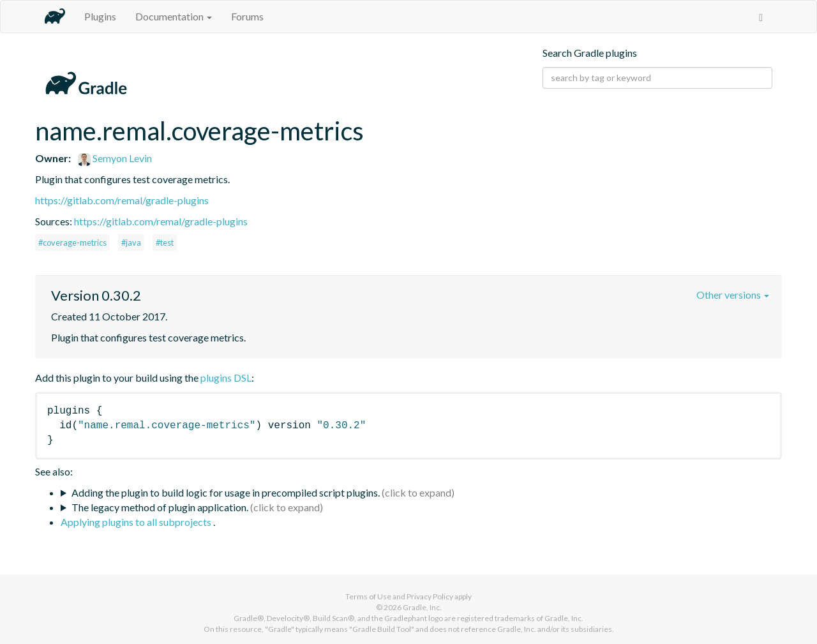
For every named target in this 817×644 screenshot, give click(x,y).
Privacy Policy (430, 596)
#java (131, 243)
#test (165, 243)
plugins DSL (226, 378)
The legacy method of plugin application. (160, 507)
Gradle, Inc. (422, 607)
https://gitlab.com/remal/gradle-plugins (122, 200)
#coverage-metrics (72, 243)
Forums (247, 16)
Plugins (100, 16)
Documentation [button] (174, 16)
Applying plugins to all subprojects (137, 522)
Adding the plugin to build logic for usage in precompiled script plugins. (226, 492)
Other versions (733, 295)
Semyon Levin (115, 158)
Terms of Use (368, 596)
